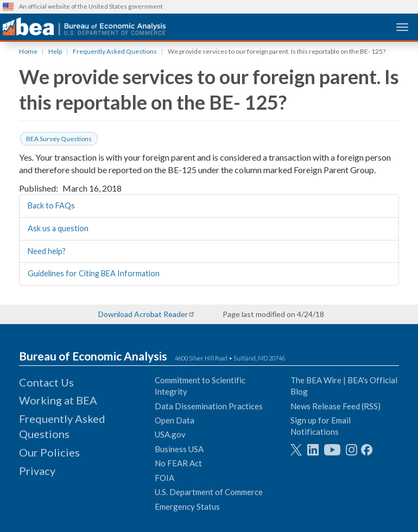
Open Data (175, 420)
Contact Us (46, 382)
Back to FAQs (51, 205)
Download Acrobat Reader (143, 314)
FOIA (164, 478)
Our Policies (49, 452)
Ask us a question (58, 228)
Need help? (47, 251)
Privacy (37, 471)
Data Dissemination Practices (209, 406)
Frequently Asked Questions (115, 51)
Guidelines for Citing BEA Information (94, 273)
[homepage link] (84, 26)
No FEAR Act (178, 463)
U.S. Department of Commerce (209, 492)
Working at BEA (58, 400)
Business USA (179, 449)
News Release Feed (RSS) (335, 406)
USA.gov (170, 434)
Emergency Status (187, 506)
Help (55, 51)
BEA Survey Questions (59, 139)
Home (28, 51)
